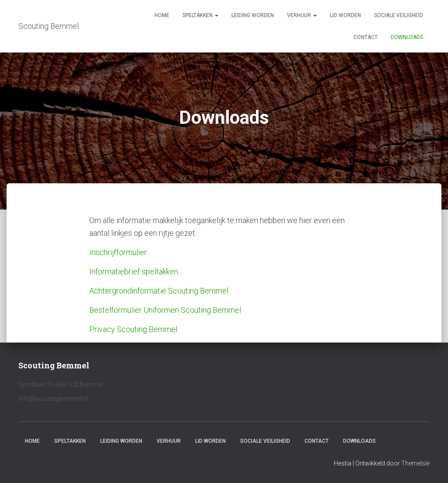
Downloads (407, 37)
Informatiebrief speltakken (134, 271)
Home (162, 15)
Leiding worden (253, 15)
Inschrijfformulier (118, 252)
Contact (366, 37)
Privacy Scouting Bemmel (133, 329)
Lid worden (345, 15)
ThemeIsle (415, 463)
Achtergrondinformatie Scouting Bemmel (159, 291)
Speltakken (200, 15)
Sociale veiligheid (399, 15)
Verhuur (302, 15)
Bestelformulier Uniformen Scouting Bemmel (165, 310)
